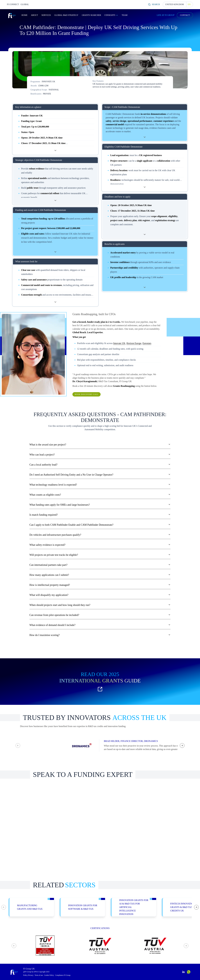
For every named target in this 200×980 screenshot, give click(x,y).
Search (154, 5)
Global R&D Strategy (66, 15)
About (34, 15)
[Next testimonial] (182, 745)
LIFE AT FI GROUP (166, 15)
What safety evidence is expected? (100, 545)
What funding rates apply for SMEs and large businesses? (100, 505)
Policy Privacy (28, 975)
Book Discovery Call (87, 394)
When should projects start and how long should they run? (100, 605)
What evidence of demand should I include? (100, 625)
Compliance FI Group (63, 975)
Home (24, 15)
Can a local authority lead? (100, 465)
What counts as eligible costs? (100, 495)
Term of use (39, 975)
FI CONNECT (13, 4)
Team (125, 15)
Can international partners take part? (100, 565)
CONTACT (185, 15)
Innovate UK (119, 343)
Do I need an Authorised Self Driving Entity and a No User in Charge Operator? (100, 475)
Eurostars (147, 343)
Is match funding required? (100, 515)
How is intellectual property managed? (100, 585)
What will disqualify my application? (100, 595)
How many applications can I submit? (100, 575)
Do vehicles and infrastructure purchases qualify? (100, 535)
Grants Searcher (92, 15)
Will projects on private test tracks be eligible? (100, 555)
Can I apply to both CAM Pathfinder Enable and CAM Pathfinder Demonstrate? (100, 525)
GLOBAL (25, 4)
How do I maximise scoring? (100, 635)
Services (46, 15)
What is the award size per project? (100, 445)
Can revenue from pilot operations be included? (100, 615)
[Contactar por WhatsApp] (189, 972)
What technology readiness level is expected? (100, 485)
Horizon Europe (134, 343)
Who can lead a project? (100, 455)
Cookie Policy (49, 975)
